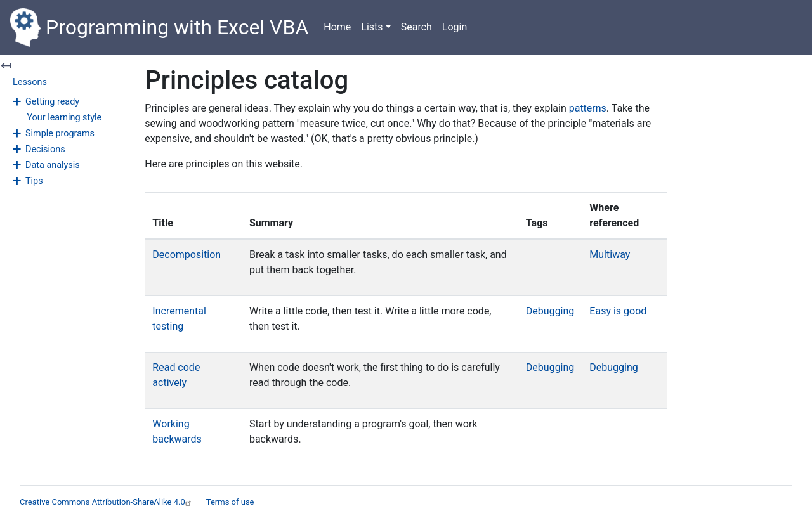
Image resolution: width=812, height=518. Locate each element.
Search (416, 27)
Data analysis (53, 165)
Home (337, 27)
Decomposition (187, 255)
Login (455, 27)
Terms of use (230, 502)
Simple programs (60, 133)
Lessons (30, 82)
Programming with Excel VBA (159, 28)
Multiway (610, 255)
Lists (372, 27)
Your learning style (64, 118)
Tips (34, 181)
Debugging (550, 311)
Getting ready (52, 102)
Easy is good (618, 311)
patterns (588, 108)
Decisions (45, 149)
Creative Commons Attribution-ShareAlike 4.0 (107, 502)
